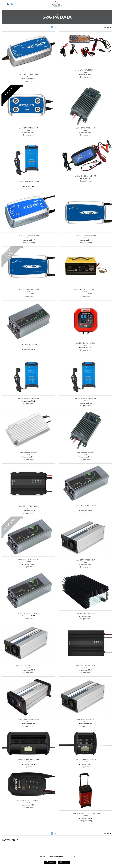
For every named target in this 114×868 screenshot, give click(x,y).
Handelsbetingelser (57, 857)
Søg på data (57, 17)
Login (12, 4)
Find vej (42, 857)
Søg (8, 4)
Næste (107, 27)
